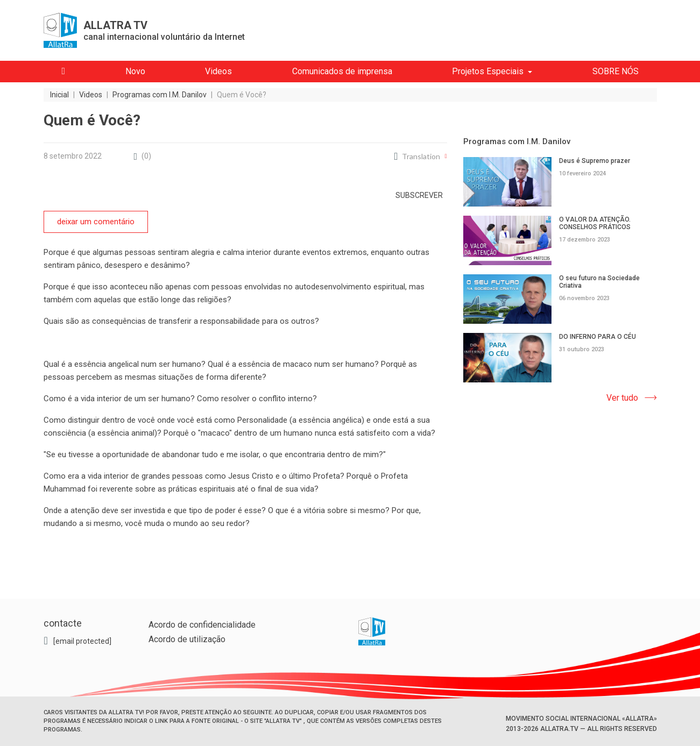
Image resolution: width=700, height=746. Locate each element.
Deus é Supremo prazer (595, 161)
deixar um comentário (96, 222)
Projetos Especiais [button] (488, 71)
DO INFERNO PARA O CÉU (598, 337)
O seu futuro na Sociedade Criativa (599, 282)
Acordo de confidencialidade (202, 625)
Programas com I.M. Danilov (517, 141)
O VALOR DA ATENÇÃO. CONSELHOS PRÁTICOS (595, 223)
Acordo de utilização (187, 639)
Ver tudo (622, 398)
